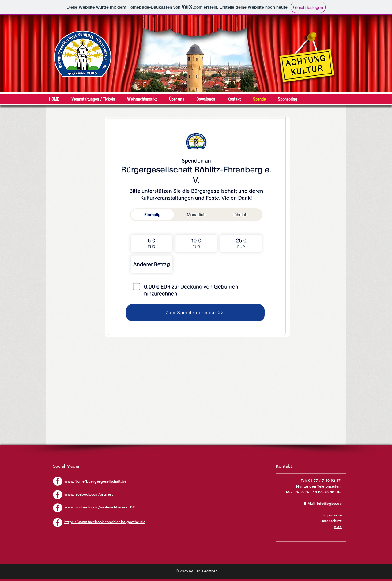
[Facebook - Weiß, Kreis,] (58, 481)
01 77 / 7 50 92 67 (325, 480)
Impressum (333, 515)
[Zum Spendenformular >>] (195, 313)
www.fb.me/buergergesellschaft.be (95, 481)
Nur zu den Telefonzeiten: (319, 486)
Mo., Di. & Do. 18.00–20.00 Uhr (314, 492)
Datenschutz (331, 521)
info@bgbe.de (329, 503)
